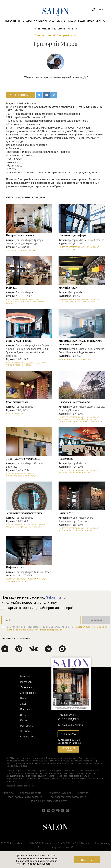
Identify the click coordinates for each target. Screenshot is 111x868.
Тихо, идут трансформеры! (23, 459)
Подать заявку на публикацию (24, 797)
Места (72, 21)
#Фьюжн (41, 302)
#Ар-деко (10, 365)
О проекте (8, 793)
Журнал (101, 21)
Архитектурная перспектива (24, 513)
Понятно (87, 860)
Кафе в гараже (15, 567)
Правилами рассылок (52, 630)
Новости (10, 21)
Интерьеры (25, 21)
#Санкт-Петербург (89, 302)
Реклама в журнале (60, 793)
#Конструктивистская (69, 302)
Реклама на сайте (31, 793)
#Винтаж (71, 530)
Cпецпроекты (28, 737)
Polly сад (11, 288)
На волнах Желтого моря (74, 402)
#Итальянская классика (28, 299)
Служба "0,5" (66, 513)
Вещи (82, 21)
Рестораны (59, 29)
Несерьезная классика (20, 235)
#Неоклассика (65, 472)
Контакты (84, 793)
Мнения (73, 29)
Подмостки (66, 459)
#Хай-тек (63, 249)
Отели (46, 29)
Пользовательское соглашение (68, 797)
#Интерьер (11, 251)
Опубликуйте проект (68, 749)
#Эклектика (22, 251)
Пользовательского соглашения (90, 627)
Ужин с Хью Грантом (19, 341)
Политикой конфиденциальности (22, 630)
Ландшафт (41, 21)
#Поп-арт (77, 472)
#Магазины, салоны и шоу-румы (31, 525)
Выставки (26, 709)
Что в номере (68, 734)
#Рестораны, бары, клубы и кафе (84, 247)
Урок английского (17, 402)
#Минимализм (76, 359)
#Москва (32, 251)
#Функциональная (25, 474)
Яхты (37, 29)
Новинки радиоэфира (72, 235)
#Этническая (21, 527)
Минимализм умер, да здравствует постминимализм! (80, 342)
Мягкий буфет (68, 288)
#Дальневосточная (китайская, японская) (78, 419)
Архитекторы (58, 21)
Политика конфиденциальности (49, 801)
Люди (91, 21)
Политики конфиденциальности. (33, 864)
